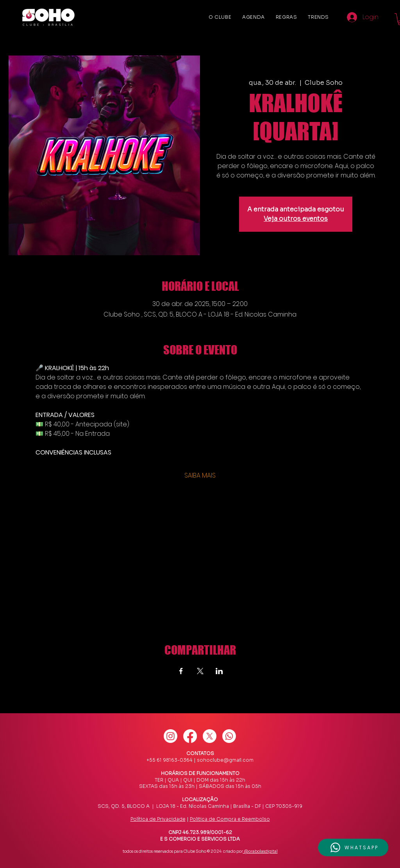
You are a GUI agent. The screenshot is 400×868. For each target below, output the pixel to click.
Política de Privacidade (158, 819)
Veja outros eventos (296, 219)
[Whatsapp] (229, 736)
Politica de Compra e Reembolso (230, 819)
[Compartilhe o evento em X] (200, 671)
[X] (210, 736)
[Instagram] (171, 736)
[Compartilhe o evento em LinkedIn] (219, 671)
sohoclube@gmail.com (225, 760)
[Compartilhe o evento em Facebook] (181, 671)
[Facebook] (190, 736)
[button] (353, 847)
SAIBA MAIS (200, 476)
